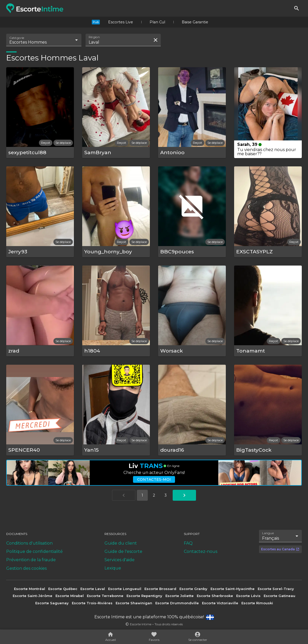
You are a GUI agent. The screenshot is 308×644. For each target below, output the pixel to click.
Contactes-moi (154, 479)
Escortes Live (121, 22)
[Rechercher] (297, 8)
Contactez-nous (201, 551)
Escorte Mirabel (70, 596)
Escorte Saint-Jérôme (33, 596)
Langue (268, 533)
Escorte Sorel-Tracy (276, 589)
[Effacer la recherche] (156, 40)
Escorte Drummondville (177, 603)
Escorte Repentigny (144, 596)
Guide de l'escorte (123, 551)
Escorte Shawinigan (134, 603)
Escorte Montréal (30, 589)
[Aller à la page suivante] (184, 495)
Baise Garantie (195, 22)
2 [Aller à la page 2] (154, 495)
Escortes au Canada (280, 549)
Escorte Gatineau (279, 596)
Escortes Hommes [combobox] (28, 42)
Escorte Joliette (180, 596)
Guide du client (121, 543)
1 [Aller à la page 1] (142, 495)
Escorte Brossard (160, 589)
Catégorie (17, 38)
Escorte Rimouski (257, 603)
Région (94, 37)
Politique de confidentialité (34, 551)
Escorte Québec (63, 589)
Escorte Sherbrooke (215, 596)
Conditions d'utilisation (29, 543)
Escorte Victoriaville (220, 603)
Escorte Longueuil (125, 589)
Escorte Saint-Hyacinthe (233, 589)
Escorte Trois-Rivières (92, 603)
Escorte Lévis (248, 596)
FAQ (188, 543)
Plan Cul (157, 22)
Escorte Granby (193, 589)
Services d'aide (120, 560)
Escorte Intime (141, 624)
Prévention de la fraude (31, 560)
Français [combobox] (271, 538)
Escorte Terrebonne (105, 596)
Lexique (113, 568)
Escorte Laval (93, 589)
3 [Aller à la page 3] (166, 495)
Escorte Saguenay (52, 603)
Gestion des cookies (26, 568)
